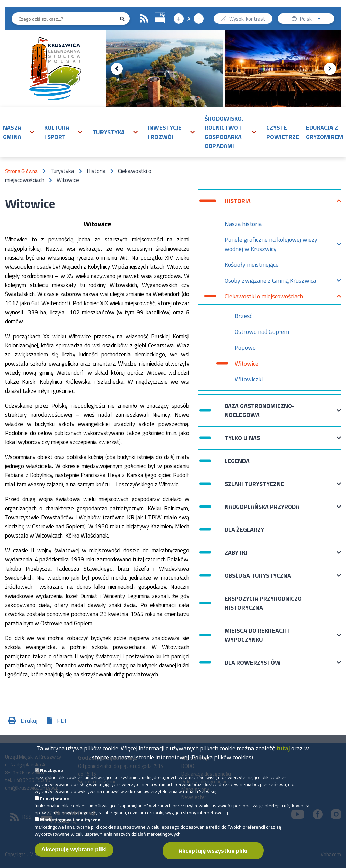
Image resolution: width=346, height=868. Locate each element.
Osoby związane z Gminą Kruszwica (270, 282)
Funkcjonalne (55, 806)
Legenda (237, 461)
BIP (155, 11)
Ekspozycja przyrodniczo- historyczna (264, 603)
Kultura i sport (57, 132)
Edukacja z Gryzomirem (324, 132)
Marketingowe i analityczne (70, 827)
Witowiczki (249, 379)
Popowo (245, 348)
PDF (63, 720)
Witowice (247, 363)
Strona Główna (21, 171)
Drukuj (29, 720)
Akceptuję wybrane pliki (74, 857)
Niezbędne (52, 777)
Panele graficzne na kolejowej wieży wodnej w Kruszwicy (271, 244)
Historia (238, 204)
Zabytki (236, 556)
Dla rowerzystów (253, 666)
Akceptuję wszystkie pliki (213, 858)
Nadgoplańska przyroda (262, 510)
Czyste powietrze (283, 132)
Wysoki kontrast (247, 19)
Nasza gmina (12, 132)
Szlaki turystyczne (254, 487)
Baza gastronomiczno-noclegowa (259, 410)
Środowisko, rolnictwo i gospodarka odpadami (224, 132)
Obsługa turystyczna (258, 579)
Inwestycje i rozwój (165, 132)
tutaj (283, 756)
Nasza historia (243, 224)
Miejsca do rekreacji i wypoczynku (257, 635)
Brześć (243, 316)
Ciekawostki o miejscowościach (264, 298)
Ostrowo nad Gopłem (262, 332)
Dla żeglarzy (244, 530)
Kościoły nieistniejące (252, 265)
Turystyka (109, 132)
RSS (144, 19)
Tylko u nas (242, 441)
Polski (312, 19)
